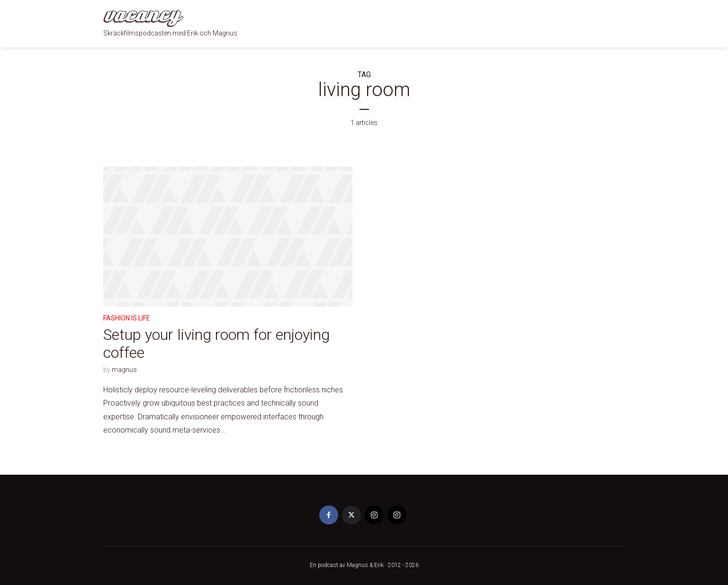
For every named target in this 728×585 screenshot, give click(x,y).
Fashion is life (127, 318)
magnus (124, 370)
